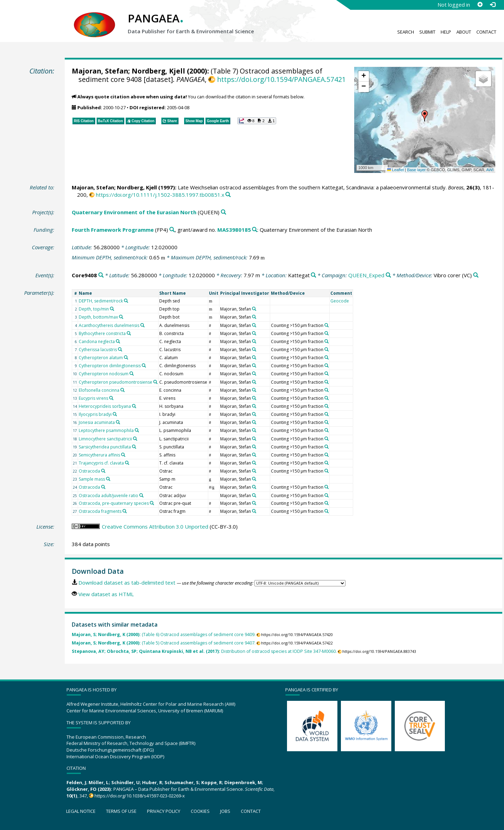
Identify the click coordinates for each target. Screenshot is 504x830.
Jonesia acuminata (97, 422)
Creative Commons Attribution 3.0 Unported (155, 526)
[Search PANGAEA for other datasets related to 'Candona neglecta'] (118, 341)
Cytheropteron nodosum (104, 374)
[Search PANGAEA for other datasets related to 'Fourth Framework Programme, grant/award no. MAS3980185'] (255, 230)
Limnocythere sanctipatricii (105, 439)
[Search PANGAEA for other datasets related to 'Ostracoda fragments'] (125, 511)
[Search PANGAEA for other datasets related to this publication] (228, 195)
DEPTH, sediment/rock (101, 301)
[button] (425, 116)
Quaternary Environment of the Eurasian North (134, 212)
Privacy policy (164, 811)
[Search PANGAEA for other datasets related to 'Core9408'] (101, 275)
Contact (486, 32)
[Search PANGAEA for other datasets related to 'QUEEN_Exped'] (388, 275)
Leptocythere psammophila (106, 430)
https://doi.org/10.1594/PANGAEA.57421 (281, 79)
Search (406, 32)
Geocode (340, 301)
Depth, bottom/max (98, 317)
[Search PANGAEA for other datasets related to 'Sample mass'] (108, 479)
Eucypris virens (93, 398)
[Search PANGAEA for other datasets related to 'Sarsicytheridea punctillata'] (134, 447)
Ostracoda (89, 471)
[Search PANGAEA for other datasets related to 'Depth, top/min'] (112, 309)
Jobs (225, 811)
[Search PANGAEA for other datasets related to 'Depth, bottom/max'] (121, 317)
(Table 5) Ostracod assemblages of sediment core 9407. (164, 643)
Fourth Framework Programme (113, 230)
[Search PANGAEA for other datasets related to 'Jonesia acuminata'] (118, 422)
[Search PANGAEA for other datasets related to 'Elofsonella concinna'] (122, 390)
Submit (427, 32)
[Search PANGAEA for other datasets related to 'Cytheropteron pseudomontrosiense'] (155, 382)
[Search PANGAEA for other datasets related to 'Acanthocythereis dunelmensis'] (142, 325)
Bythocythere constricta (102, 333)
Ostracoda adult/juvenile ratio (108, 496)
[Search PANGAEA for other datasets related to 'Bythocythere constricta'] (129, 333)
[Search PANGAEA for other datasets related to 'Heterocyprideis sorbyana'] (134, 406)
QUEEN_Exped (366, 275)
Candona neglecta (97, 341)
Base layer (416, 170)
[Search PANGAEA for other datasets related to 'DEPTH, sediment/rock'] (126, 301)
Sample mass (92, 479)
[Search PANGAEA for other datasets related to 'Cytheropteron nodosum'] (132, 374)
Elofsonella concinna (99, 390)
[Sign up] (480, 5)
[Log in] (492, 5)
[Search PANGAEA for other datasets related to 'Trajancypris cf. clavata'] (127, 463)
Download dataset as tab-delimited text (127, 583)
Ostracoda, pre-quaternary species (114, 503)
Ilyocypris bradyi (95, 414)
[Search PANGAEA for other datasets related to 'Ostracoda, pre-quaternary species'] (152, 503)
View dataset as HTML (106, 594)
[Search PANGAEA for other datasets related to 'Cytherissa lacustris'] (120, 349)
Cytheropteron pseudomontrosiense (115, 382)
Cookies (200, 811)
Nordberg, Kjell (158, 71)
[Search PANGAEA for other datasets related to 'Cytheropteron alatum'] (126, 357)
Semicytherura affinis (99, 455)
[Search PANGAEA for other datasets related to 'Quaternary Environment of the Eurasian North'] (223, 212)
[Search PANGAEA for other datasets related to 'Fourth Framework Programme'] (172, 230)
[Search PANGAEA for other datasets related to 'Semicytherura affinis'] (123, 455)
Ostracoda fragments (100, 511)
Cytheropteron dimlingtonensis (110, 366)
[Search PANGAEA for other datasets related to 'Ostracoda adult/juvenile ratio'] (141, 495)
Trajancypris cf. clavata (101, 463)
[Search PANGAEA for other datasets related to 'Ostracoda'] (103, 471)
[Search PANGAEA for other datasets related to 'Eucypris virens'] (111, 398)
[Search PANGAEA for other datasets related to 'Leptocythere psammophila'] (137, 430)
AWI (490, 170)
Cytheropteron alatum (101, 358)
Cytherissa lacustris (98, 350)
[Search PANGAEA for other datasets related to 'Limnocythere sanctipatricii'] (135, 439)
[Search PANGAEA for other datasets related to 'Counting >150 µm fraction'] (327, 325)
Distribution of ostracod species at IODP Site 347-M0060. (204, 651)
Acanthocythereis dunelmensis (109, 325)
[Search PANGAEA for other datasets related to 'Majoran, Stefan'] (254, 309)
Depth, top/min (94, 309)
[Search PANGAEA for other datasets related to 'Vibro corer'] (476, 275)
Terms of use (121, 811)
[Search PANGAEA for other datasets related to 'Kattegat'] (313, 275)
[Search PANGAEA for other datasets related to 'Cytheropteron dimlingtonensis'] (144, 365)
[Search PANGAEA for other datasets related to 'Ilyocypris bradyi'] (115, 414)
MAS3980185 (234, 230)
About (464, 32)
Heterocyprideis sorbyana (105, 406)
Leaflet (395, 170)
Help (446, 32)
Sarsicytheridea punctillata (105, 447)
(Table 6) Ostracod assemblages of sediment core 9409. (164, 634)
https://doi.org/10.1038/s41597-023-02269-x (140, 796)
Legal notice (81, 811)
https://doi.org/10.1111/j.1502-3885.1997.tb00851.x (160, 195)
